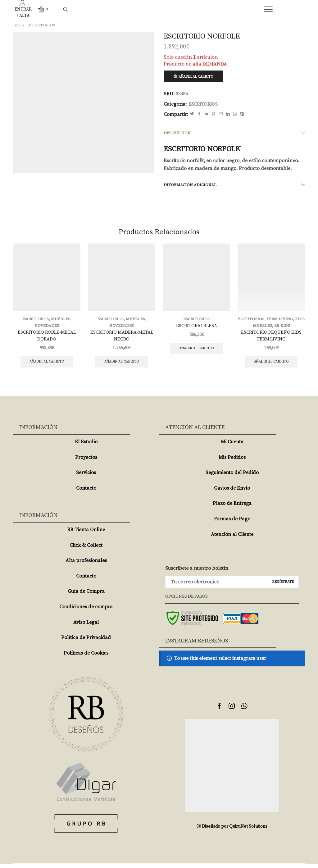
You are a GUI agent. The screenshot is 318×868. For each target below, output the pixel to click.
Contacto (86, 492)
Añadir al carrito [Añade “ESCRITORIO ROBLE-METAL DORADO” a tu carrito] (47, 365)
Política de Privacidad (86, 642)
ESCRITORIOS (43, 25)
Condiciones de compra (86, 611)
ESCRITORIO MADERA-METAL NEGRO (122, 339)
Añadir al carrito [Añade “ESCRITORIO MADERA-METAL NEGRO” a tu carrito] (122, 365)
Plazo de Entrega (232, 508)
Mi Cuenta (232, 446)
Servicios (86, 477)
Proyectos (86, 462)
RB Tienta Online (86, 534)
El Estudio (86, 446)
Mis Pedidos (232, 462)
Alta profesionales (86, 565)
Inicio (19, 25)
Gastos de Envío (232, 492)
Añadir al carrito (197, 77)
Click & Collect (86, 550)
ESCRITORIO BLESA (197, 328)
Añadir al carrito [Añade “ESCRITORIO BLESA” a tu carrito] (196, 352)
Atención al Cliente (232, 539)
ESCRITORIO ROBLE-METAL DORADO (47, 339)
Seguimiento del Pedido (232, 477)
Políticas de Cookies (86, 657)
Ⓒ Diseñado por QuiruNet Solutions (232, 831)
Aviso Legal (86, 627)
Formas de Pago (232, 523)
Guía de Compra (86, 596)
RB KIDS (288, 328)
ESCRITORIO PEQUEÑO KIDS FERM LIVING (271, 339)
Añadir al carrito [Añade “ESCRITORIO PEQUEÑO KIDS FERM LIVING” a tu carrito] (271, 365)
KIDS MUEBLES (262, 328)
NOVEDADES (47, 328)
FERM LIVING (286, 322)
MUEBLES (61, 322)
